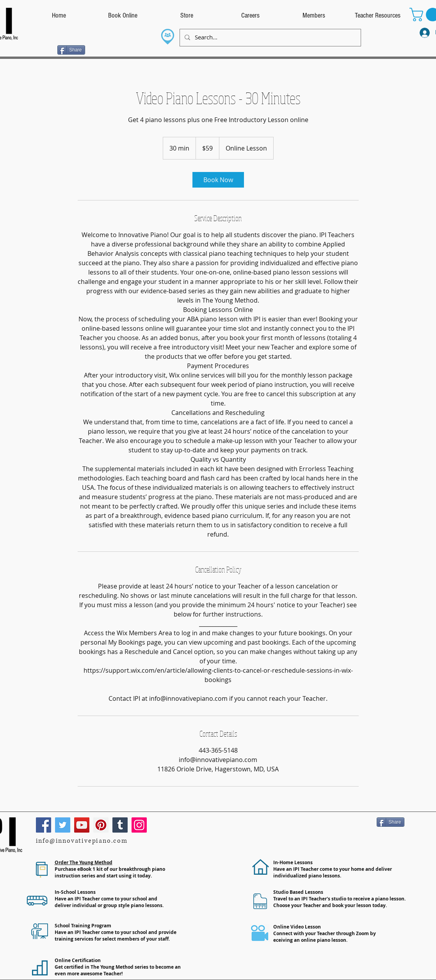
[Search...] (270, 38)
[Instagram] (139, 825)
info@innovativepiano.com (82, 841)
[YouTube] (82, 825)
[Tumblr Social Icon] (120, 825)
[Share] (71, 50)
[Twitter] (63, 825)
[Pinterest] (101, 825)
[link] (218, 180)
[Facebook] (44, 825)
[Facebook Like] (42, 49)
